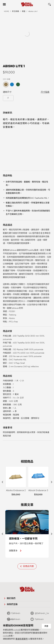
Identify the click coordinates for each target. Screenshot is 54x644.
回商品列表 (28, 566)
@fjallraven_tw (42, 613)
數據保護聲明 (22, 639)
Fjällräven (39, 619)
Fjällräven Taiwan (13, 614)
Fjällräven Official (13, 620)
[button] (2, 482)
